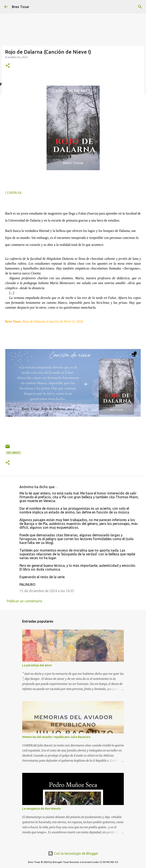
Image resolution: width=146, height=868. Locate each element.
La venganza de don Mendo (41, 809)
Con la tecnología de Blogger (73, 853)
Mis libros (14, 453)
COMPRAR (13, 193)
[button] (8, 66)
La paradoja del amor (37, 665)
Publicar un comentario (25, 601)
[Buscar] (140, 7)
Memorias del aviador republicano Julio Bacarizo (56, 737)
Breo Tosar (21, 7)
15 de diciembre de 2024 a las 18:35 (47, 591)
